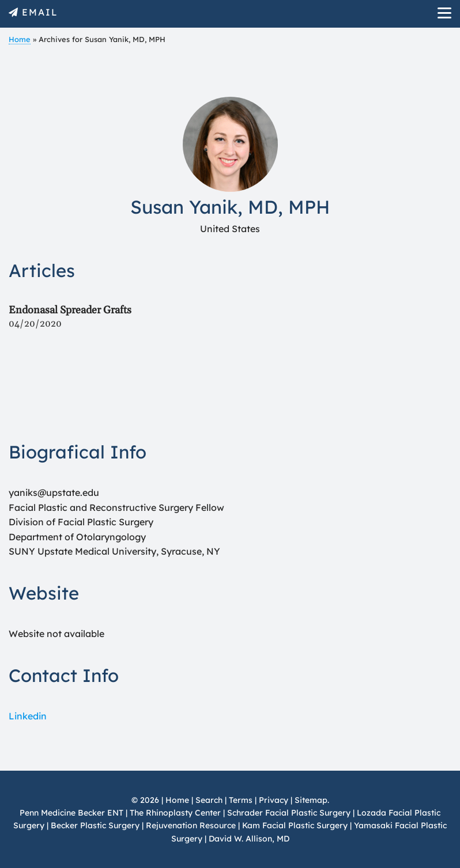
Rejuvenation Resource (192, 825)
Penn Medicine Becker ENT (71, 813)
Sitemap (311, 800)
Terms (241, 800)
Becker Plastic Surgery (96, 825)
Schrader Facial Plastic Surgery (289, 813)
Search (209, 800)
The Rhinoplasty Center (175, 813)
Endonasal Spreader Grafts (70, 310)
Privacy (274, 800)
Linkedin (28, 716)
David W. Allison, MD (249, 839)
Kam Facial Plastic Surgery (295, 825)
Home (20, 39)
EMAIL (40, 12)
